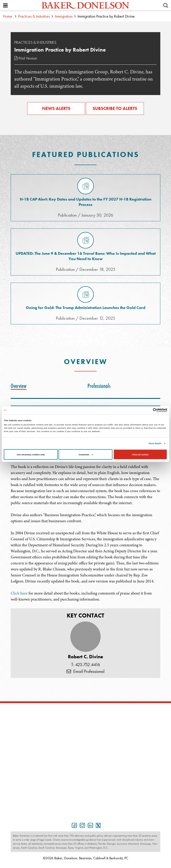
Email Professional (85, 671)
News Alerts (56, 108)
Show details (155, 443)
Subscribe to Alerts (115, 108)
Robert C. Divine (85, 657)
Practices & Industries (34, 16)
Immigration (64, 16)
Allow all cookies (140, 454)
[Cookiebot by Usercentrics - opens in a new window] (148, 410)
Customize (85, 454)
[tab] (20, 386)
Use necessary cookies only (31, 454)
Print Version (26, 58)
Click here (19, 593)
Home (8, 16)
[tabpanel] (85, 557)
